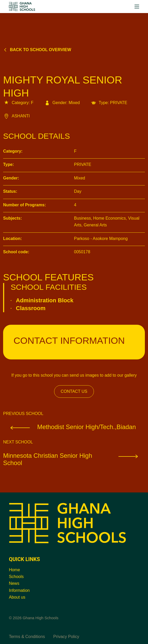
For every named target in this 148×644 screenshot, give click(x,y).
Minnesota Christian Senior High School (74, 459)
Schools (16, 577)
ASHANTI (16, 116)
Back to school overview (37, 50)
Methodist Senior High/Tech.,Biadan (69, 427)
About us (17, 597)
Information (19, 590)
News (14, 583)
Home (14, 570)
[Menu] (137, 7)
